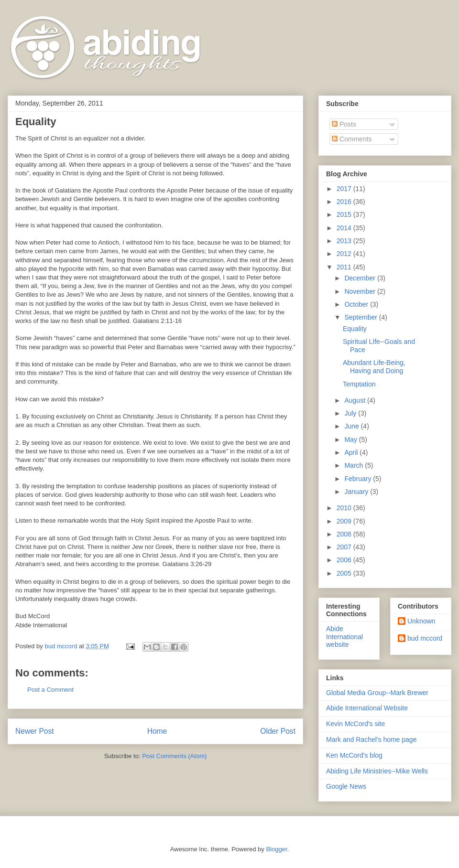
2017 (345, 189)
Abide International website (344, 637)
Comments (352, 139)
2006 (345, 560)
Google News (346, 786)
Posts (344, 124)
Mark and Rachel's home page (371, 739)
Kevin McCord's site (355, 724)
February (359, 479)
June (352, 426)
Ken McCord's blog (354, 755)
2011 (345, 267)
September (361, 317)
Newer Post (35, 731)
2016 (345, 202)
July (351, 413)
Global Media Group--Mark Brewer (377, 693)
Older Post (278, 731)
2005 (345, 573)
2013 (345, 241)
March (355, 465)
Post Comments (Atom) (174, 756)
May (351, 439)
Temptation (359, 384)
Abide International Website (367, 708)
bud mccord (425, 638)
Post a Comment (50, 690)
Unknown (421, 621)
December (361, 278)
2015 (345, 214)
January (357, 492)
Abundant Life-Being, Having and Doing (374, 367)
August (355, 400)
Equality (355, 329)
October (357, 304)
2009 (345, 521)
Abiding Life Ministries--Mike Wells (377, 771)
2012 (345, 254)
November (361, 291)
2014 (345, 228)
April (352, 452)
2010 (345, 508)
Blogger (276, 849)
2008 (345, 534)
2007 (345, 547)
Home (157, 731)
